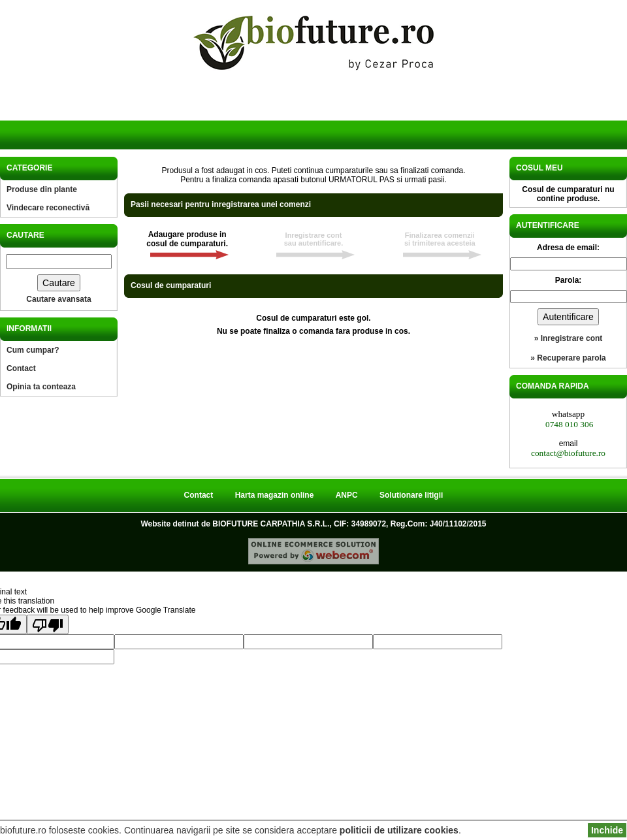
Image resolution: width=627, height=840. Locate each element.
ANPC (347, 495)
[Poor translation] (48, 624)
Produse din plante (42, 189)
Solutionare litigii (411, 495)
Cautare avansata (58, 299)
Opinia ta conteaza (41, 387)
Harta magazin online (275, 495)
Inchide (607, 830)
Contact (21, 368)
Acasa (58, 117)
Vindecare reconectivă (48, 208)
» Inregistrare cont (569, 338)
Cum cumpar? (33, 350)
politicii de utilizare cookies (399, 830)
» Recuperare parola (568, 358)
